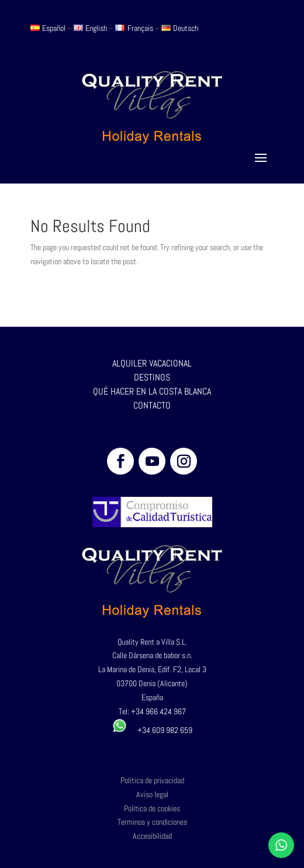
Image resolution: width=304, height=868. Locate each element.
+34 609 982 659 (152, 730)
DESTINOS (152, 377)
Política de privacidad (152, 780)
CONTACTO (152, 405)
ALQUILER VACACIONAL (152, 363)
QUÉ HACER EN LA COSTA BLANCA (152, 391)
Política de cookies (152, 808)
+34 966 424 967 (158, 711)
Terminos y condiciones (152, 822)
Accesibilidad (152, 836)
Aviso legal (152, 794)
